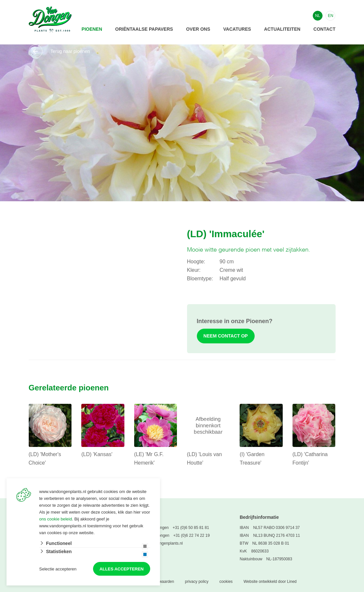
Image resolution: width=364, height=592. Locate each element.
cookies (226, 582)
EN (331, 16)
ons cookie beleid (55, 519)
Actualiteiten (282, 29)
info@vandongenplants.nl (161, 543)
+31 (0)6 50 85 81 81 (191, 528)
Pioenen (92, 29)
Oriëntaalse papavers (144, 29)
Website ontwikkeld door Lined (270, 582)
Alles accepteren (122, 569)
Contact (324, 29)
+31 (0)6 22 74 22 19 (192, 535)
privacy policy (197, 582)
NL (317, 16)
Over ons (198, 29)
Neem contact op (226, 336)
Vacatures (237, 29)
